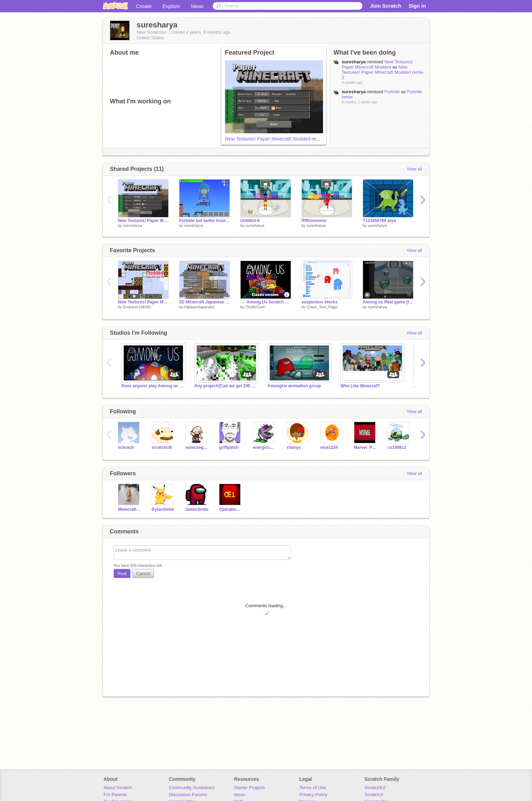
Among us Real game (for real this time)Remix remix (388, 302)
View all (414, 169)
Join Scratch (386, 6)
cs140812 (397, 447)
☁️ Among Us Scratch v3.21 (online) (266, 302)
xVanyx (294, 447)
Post (122, 574)
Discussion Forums (188, 795)
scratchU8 (162, 447)
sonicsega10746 (197, 447)
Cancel (143, 574)
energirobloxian (264, 447)
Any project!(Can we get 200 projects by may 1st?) (226, 386)
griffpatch (229, 447)
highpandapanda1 (200, 307)
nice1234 (329, 447)
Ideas (197, 6)
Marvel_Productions (366, 447)
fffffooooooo (314, 221)
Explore (171, 6)
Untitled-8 (250, 221)
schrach (126, 447)
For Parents (115, 795)
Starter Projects (250, 788)
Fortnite (392, 92)
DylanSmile (163, 509)
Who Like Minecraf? (360, 386)
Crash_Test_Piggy (322, 307)
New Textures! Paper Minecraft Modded (377, 64)
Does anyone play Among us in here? (153, 386)
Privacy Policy (313, 795)
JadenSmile (197, 509)
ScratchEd (375, 788)
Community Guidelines (191, 788)
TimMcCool (255, 307)
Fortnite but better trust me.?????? (204, 221)
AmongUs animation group (294, 386)
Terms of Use (313, 788)
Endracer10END (137, 307)
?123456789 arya (379, 221)
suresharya (132, 225)
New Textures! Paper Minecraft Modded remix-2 (276, 139)
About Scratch (118, 788)
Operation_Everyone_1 (231, 509)
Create (144, 6)
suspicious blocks (320, 302)
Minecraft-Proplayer (130, 509)
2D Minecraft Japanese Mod (204, 302)
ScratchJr (374, 795)
